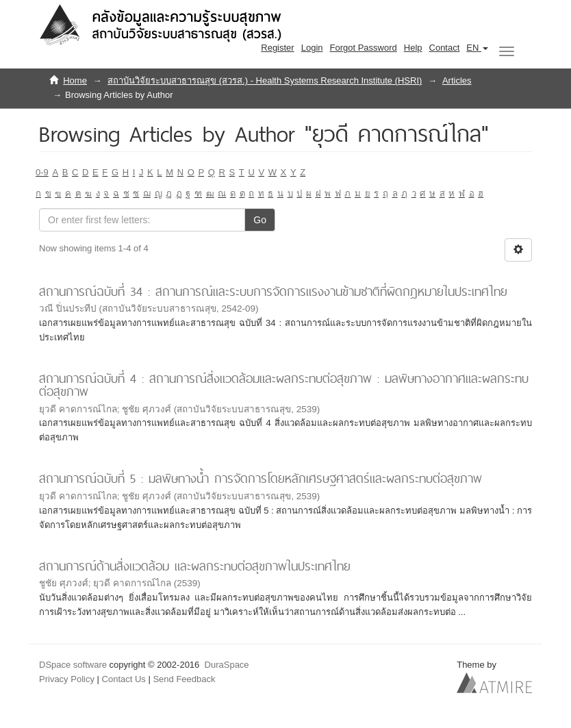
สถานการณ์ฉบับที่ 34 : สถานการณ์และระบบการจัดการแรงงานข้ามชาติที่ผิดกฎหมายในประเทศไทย (273, 291)
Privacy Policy (67, 679)
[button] (477, 48)
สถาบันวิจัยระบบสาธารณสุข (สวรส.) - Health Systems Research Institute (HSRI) (265, 80)
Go (260, 220)
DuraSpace (227, 665)
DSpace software (73, 665)
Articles (457, 80)
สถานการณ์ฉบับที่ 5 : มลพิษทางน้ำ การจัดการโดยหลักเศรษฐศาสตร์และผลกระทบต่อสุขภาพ (261, 478)
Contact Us (124, 679)
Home (75, 80)
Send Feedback (184, 679)
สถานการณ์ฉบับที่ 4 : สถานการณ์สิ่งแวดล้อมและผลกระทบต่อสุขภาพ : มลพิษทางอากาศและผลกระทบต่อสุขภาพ (284, 385)
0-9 (42, 172)
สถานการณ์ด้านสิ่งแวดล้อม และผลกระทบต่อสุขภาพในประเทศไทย (195, 566)
